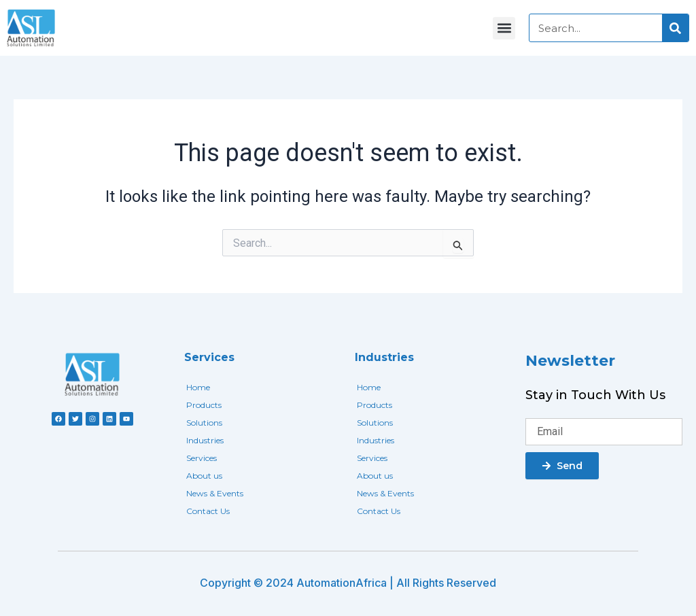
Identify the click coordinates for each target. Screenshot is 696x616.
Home (198, 387)
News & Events (215, 493)
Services (202, 458)
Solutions (204, 423)
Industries (205, 440)
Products (204, 405)
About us (204, 476)
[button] (504, 28)
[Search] (675, 28)
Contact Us (208, 511)
